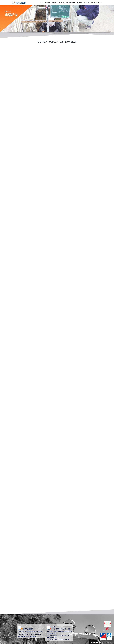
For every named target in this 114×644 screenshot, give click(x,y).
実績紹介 (55, 3)
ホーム (41, 3)
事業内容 (62, 3)
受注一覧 (87, 3)
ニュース (99, 3)
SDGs (93, 3)
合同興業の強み (71, 3)
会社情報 (47, 3)
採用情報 (80, 3)
